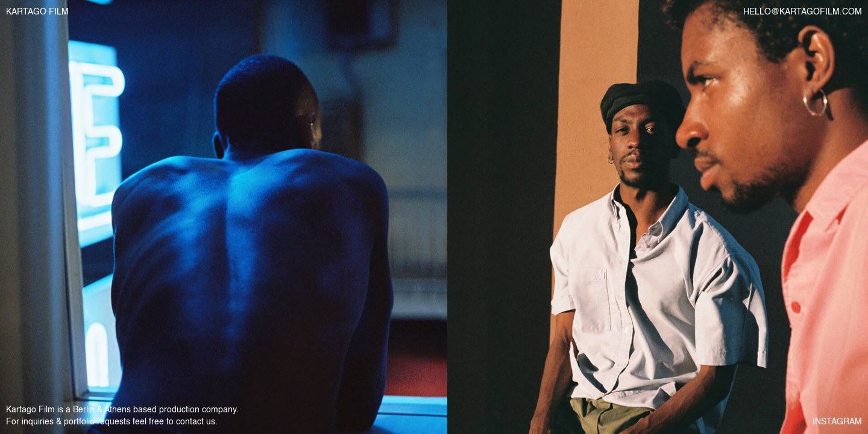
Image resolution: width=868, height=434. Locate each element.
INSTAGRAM (837, 422)
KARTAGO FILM (37, 12)
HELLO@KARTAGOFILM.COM (803, 12)
